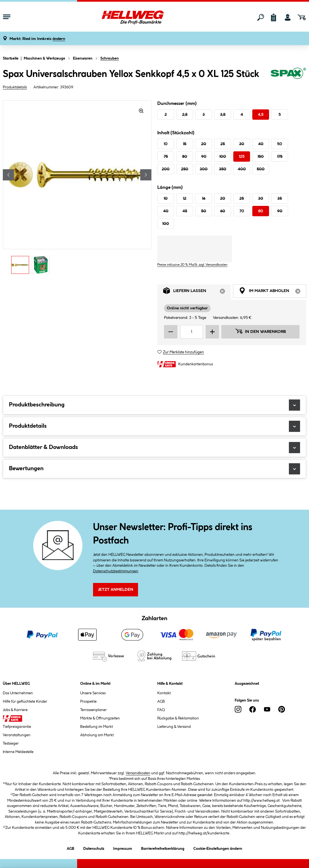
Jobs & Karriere (15, 710)
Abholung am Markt (97, 735)
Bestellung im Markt (97, 727)
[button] (37, 39)
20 (204, 144)
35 (280, 199)
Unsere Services (93, 693)
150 (261, 157)
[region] (77, 189)
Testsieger (11, 744)
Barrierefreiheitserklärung (163, 848)
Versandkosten (138, 773)
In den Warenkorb (260, 331)
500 (261, 169)
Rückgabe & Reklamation (178, 718)
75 (166, 157)
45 (185, 211)
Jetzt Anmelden (116, 590)
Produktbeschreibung (154, 405)
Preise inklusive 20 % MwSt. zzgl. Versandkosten (192, 265)
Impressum (123, 848)
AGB (161, 702)
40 (261, 144)
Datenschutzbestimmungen (116, 571)
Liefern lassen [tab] (197, 292)
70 (242, 211)
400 (242, 169)
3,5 (223, 115)
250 (185, 169)
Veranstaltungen (17, 735)
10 (166, 144)
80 (185, 157)
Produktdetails (15, 87)
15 (185, 144)
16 (204, 199)
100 (223, 157)
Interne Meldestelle (18, 752)
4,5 (261, 115)
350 (223, 169)
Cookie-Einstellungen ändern (218, 848)
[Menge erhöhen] (212, 332)
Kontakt (164, 693)
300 (204, 169)
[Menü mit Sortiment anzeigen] (7, 17)
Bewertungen (154, 469)
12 (185, 199)
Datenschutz (94, 848)
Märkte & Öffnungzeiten (100, 718)
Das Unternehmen (18, 693)
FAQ (161, 710)
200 (166, 169)
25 (223, 144)
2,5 (185, 115)
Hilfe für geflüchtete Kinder (25, 702)
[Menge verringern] (171, 332)
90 (204, 157)
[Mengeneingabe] (192, 332)
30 (242, 144)
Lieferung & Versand (174, 727)
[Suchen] (261, 17)
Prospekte (88, 702)
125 (242, 157)
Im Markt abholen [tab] (273, 292)
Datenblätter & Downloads (154, 448)
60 (223, 211)
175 (280, 157)
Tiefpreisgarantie (17, 727)
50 (280, 144)
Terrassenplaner (93, 710)
